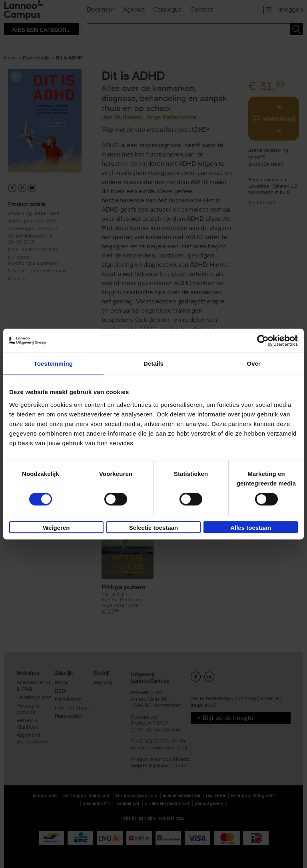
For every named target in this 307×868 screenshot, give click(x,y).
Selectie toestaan (154, 528)
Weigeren (56, 528)
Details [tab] (153, 364)
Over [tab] (254, 364)
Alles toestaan (251, 528)
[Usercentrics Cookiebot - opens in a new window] (263, 341)
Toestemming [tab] (54, 364)
